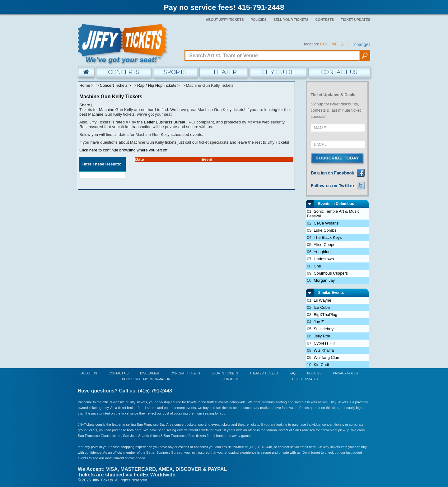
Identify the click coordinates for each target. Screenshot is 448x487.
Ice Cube (322, 307)
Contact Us (339, 72)
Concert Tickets (185, 373)
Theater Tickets (264, 373)
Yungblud (322, 252)
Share (85, 105)
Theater (224, 72)
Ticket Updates (355, 20)
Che (317, 266)
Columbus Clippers (331, 273)
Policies (259, 20)
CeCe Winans (326, 223)
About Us (89, 373)
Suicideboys (324, 329)
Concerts (124, 72)
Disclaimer (149, 373)
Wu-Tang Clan (326, 357)
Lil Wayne (322, 300)
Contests (325, 20)
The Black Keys (328, 237)
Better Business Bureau (165, 122)
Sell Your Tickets (291, 20)
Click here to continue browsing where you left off (123, 150)
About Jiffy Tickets (225, 20)
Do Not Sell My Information (146, 379)
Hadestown (324, 259)
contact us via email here (297, 447)
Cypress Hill (324, 343)
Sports (175, 72)
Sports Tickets (225, 373)
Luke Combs (325, 230)
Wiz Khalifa (324, 350)
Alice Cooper (325, 245)
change (362, 44)
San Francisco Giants (94, 436)
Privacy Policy (346, 373)
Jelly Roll (322, 336)
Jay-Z (319, 322)
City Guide (278, 72)
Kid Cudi (321, 365)
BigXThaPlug (325, 315)
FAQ (292, 373)
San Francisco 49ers (179, 436)
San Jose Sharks (136, 436)
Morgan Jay (324, 280)
